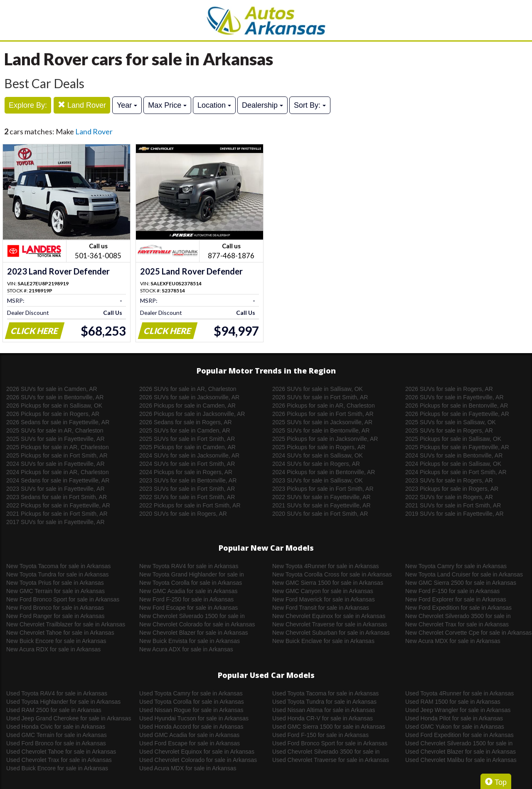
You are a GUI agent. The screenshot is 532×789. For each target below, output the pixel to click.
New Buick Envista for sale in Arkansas (190, 641)
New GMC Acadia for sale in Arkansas (188, 591)
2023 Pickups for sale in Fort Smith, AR (323, 489)
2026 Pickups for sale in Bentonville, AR (457, 406)
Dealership (262, 105)
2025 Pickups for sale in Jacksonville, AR (325, 439)
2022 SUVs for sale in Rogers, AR (449, 497)
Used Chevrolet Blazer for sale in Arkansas (461, 752)
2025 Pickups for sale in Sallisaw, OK (453, 439)
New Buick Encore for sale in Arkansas (56, 641)
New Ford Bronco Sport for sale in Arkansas (63, 599)
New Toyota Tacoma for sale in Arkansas (59, 566)
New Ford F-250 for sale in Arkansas (186, 599)
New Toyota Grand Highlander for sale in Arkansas (192, 575)
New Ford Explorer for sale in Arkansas (456, 599)
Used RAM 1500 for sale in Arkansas (453, 702)
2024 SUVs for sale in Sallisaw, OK (318, 455)
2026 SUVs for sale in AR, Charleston (188, 389)
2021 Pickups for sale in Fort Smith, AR (57, 514)
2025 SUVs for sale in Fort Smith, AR (187, 439)
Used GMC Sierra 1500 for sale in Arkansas (329, 727)
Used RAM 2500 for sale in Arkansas (54, 710)
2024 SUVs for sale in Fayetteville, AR (55, 464)
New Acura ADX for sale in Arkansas (186, 649)
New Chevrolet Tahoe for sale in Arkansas (60, 633)
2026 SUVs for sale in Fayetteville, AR (454, 397)
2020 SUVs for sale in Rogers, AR (183, 514)
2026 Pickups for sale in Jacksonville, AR (192, 414)
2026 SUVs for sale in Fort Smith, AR (320, 397)
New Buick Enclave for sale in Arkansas (323, 641)
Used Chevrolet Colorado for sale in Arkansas (198, 760)
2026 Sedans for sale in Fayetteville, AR (58, 422)
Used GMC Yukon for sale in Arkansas (455, 727)
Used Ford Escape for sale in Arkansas (190, 743)
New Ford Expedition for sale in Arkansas (458, 608)
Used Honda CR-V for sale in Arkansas (323, 718)
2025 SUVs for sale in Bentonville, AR (321, 430)
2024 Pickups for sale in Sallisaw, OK (453, 464)
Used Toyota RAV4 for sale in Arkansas (57, 693)
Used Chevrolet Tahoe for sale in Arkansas (61, 752)
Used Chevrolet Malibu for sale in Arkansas (461, 760)
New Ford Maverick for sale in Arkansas (324, 599)
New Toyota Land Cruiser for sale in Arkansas (464, 574)
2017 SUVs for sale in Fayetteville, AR (55, 522)
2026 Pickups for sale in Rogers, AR (53, 414)
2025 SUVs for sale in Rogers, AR (449, 430)
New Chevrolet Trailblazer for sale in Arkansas (66, 624)
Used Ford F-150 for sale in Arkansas (320, 735)
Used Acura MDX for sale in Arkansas (188, 768)
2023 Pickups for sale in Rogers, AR (452, 489)
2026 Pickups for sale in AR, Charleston (324, 406)
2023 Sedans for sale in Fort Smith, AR (57, 497)
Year (127, 105)
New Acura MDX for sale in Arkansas (453, 641)
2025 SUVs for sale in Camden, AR (185, 430)
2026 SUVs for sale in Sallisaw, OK (318, 389)
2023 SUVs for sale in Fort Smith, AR (187, 489)
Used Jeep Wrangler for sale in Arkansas (458, 710)
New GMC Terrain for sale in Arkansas (55, 591)
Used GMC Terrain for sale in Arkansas (57, 735)
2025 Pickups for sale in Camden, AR (187, 447)
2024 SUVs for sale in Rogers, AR (316, 464)
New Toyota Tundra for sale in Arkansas (57, 574)
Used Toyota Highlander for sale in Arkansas (63, 702)
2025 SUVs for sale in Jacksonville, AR (322, 422)
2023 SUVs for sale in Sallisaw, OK (318, 480)
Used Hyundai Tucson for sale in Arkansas (194, 718)
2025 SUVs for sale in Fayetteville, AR (55, 439)
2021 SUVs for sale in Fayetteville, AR (321, 505)
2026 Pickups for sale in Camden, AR (187, 406)
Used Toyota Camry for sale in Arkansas (191, 693)
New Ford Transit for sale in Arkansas (321, 608)
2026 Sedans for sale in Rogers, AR (186, 422)
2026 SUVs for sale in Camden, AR (52, 389)
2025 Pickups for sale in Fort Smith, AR (57, 455)
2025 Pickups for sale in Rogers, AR (319, 447)
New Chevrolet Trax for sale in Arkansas (457, 624)
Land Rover (82, 105)
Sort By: (310, 105)
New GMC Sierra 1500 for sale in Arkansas (328, 583)
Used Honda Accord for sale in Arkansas (191, 727)
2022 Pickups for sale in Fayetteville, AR (58, 505)
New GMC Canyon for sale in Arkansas (323, 591)
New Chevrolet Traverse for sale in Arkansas (330, 624)
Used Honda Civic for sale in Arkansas (56, 727)
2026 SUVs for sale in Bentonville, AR (55, 397)
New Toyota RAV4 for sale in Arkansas (189, 566)
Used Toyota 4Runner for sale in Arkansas (459, 693)
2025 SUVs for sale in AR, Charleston (55, 430)
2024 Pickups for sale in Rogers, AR (186, 472)
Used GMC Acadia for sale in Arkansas (189, 735)
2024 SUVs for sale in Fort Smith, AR (187, 464)
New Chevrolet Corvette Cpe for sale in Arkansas (468, 633)
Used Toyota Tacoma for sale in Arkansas (325, 693)
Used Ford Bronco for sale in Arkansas (56, 743)
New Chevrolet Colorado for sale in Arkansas (197, 624)
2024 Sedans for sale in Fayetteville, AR (58, 480)
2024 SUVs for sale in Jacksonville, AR (189, 455)
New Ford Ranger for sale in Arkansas (55, 616)
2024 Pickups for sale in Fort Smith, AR (456, 472)
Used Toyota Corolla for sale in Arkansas (192, 702)
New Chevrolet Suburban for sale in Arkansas (331, 633)
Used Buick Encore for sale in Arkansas (57, 768)
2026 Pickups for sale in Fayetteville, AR (457, 414)
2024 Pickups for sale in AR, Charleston (58, 472)
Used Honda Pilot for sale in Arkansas (454, 718)
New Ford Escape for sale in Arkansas (188, 608)
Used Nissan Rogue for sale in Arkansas (191, 710)
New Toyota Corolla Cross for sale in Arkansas (332, 574)
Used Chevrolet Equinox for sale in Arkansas (197, 752)
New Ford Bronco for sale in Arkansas (55, 608)
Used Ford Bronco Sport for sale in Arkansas (330, 743)
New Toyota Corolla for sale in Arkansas (191, 583)
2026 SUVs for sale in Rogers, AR (449, 389)
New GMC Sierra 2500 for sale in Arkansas (461, 583)
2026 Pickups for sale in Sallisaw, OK (54, 406)
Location (214, 105)
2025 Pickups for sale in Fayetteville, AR (457, 447)
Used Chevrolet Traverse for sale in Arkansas (331, 760)
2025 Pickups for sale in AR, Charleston (58, 447)
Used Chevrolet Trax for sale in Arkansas (59, 760)
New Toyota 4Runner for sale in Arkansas (326, 566)
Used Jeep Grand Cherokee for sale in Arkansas (69, 718)
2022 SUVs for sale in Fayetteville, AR (321, 497)
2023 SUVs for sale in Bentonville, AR (188, 480)
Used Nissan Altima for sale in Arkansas (324, 710)
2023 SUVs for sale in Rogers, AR (449, 480)
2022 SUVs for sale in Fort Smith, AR (187, 497)
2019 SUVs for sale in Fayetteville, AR (454, 514)
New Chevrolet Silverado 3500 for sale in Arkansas (458, 616)
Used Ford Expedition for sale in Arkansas (459, 735)
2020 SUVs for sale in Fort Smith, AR (320, 514)
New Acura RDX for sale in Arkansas (53, 649)
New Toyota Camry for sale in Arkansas (456, 566)
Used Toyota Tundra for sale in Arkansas (324, 702)
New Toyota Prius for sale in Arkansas (55, 583)
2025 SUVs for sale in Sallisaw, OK (451, 422)
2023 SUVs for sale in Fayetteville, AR (55, 489)
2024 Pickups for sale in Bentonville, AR (324, 472)
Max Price (167, 105)
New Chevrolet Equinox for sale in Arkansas (329, 616)
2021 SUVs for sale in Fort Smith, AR (453, 505)
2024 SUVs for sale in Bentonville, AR (454, 455)
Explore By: (28, 105)
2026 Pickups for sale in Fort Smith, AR (323, 414)
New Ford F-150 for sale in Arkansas (452, 591)
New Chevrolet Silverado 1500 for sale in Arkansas (192, 616)
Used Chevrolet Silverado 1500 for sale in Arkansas (459, 744)
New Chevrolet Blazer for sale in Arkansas (193, 633)
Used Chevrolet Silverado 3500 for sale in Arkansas (326, 752)
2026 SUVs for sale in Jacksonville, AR (189, 397)
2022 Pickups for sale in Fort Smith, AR (190, 505)
